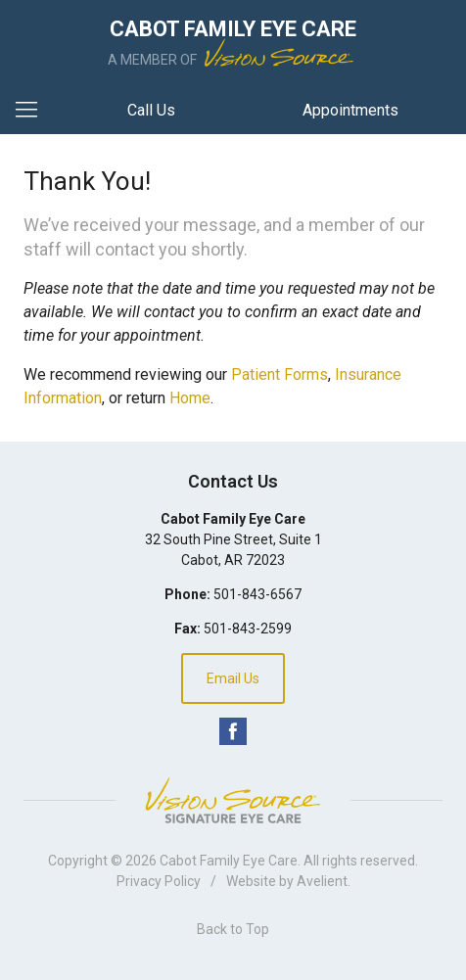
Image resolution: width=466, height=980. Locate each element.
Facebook (233, 731)
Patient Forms (280, 374)
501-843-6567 (257, 594)
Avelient (322, 881)
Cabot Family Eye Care (229, 861)
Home (190, 398)
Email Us (233, 678)
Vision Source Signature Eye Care (233, 800)
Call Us (151, 110)
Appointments (350, 110)
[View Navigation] (33, 111)
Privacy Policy (159, 881)
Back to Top (233, 929)
